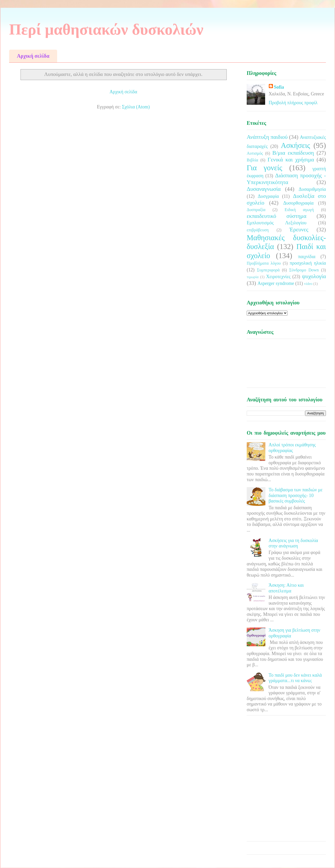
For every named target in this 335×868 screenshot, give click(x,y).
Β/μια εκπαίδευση (293, 153)
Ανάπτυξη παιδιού (267, 137)
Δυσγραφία (268, 196)
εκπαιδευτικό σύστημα (277, 216)
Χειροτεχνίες (278, 277)
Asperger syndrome (276, 283)
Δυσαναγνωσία (264, 189)
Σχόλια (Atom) (136, 107)
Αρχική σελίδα (33, 56)
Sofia (279, 87)
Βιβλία (252, 160)
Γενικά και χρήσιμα (291, 160)
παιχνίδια (307, 257)
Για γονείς (264, 168)
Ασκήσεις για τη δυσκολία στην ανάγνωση (293, 543)
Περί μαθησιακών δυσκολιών (106, 29)
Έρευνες (299, 230)
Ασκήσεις (295, 145)
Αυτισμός (255, 153)
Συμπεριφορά (268, 270)
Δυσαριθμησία (312, 189)
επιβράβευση (258, 230)
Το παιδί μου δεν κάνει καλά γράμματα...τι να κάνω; (295, 678)
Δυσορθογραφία (299, 203)
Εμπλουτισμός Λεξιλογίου (277, 223)
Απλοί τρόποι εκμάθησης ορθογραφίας (292, 448)
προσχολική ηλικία (308, 263)
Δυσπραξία (256, 210)
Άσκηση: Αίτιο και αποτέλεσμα (286, 588)
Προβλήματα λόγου (264, 263)
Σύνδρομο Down (304, 270)
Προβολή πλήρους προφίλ (293, 103)
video (308, 284)
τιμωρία (253, 277)
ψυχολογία (314, 276)
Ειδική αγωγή (299, 210)
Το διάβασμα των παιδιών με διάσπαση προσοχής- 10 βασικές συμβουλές (296, 495)
